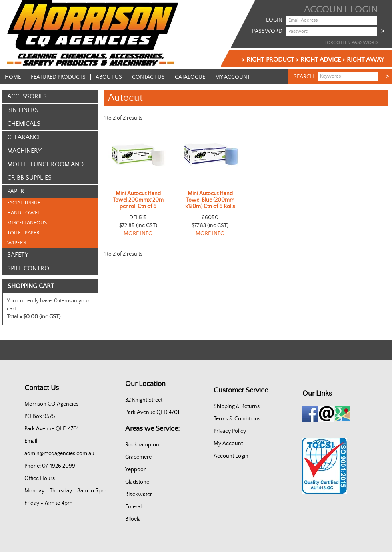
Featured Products (58, 77)
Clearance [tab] (24, 137)
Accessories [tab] (27, 96)
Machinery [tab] (24, 151)
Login (274, 20)
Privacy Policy (230, 431)
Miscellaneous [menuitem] (27, 223)
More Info (138, 234)
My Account (233, 77)
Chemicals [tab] (24, 124)
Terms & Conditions (237, 419)
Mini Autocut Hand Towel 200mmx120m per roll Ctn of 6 (138, 200)
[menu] (50, 223)
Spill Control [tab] (30, 268)
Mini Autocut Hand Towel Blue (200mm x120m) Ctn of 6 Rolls (210, 200)
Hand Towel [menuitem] (24, 213)
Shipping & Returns (237, 406)
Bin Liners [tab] (23, 110)
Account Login (231, 456)
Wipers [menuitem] (17, 243)
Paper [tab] (16, 191)
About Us (109, 77)
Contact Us (148, 77)
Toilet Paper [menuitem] (23, 233)
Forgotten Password (351, 43)
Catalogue (190, 77)
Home (13, 77)
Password (267, 31)
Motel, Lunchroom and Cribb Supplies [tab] (45, 171)
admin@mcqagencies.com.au (59, 454)
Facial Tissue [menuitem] (24, 203)
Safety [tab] (18, 255)
